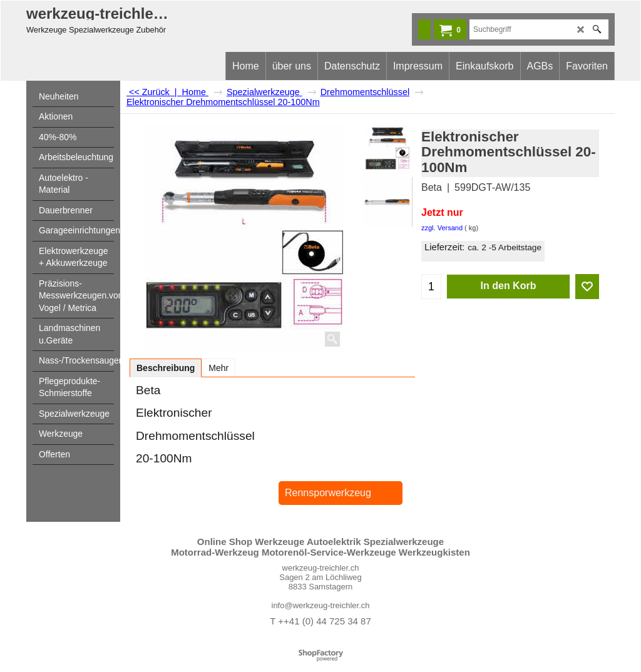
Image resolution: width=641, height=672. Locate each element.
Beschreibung (166, 368)
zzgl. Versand (442, 228)
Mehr (218, 368)
